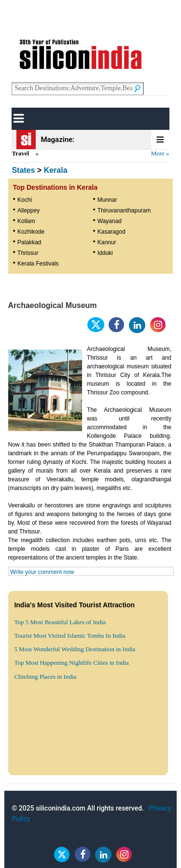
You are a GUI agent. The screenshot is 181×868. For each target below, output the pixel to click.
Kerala (56, 170)
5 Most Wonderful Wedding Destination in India (75, 649)
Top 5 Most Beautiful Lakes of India (60, 622)
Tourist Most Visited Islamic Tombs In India (70, 636)
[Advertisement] (90, 776)
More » (160, 153)
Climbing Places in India (45, 677)
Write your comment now (42, 572)
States (23, 170)
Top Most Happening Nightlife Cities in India (71, 663)
